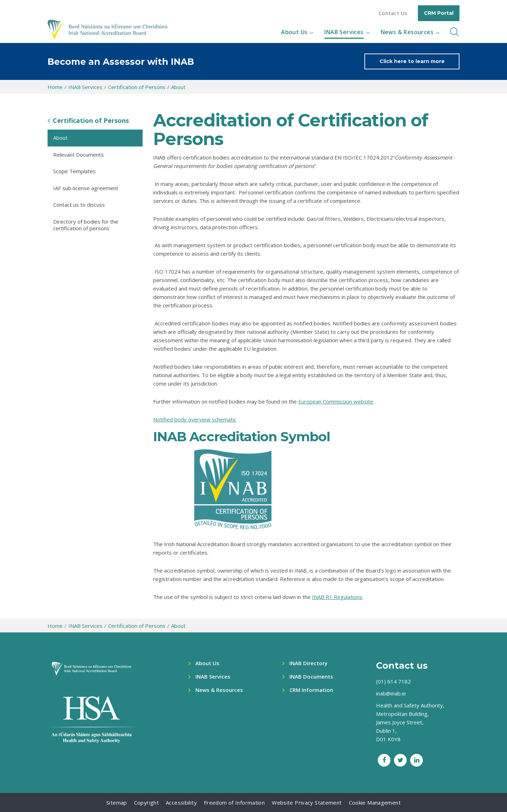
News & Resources (407, 32)
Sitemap (117, 802)
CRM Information (311, 690)
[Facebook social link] (384, 760)
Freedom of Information (234, 802)
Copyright (146, 802)
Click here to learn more (412, 61)
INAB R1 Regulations (337, 597)
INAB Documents (311, 676)
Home (55, 87)
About (178, 87)
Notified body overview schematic (195, 419)
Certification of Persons (137, 87)
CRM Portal (439, 13)
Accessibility (181, 802)
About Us (294, 32)
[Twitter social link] (400, 760)
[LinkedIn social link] (417, 760)
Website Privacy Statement (307, 802)
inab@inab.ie (391, 693)
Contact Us (393, 13)
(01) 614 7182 (393, 681)
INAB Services (344, 32)
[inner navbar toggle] (454, 32)
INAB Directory (308, 663)
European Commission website (336, 401)
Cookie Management (375, 802)
